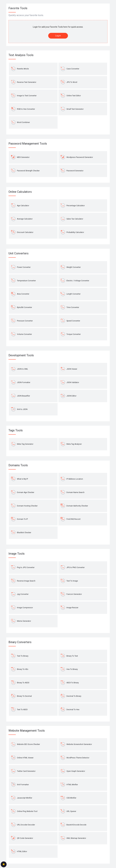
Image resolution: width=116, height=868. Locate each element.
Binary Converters (20, 642)
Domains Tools (18, 465)
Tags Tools (16, 430)
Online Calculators (20, 192)
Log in (58, 36)
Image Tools (17, 554)
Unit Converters (18, 253)
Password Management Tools (28, 144)
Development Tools (21, 355)
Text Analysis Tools (21, 55)
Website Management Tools (27, 731)
